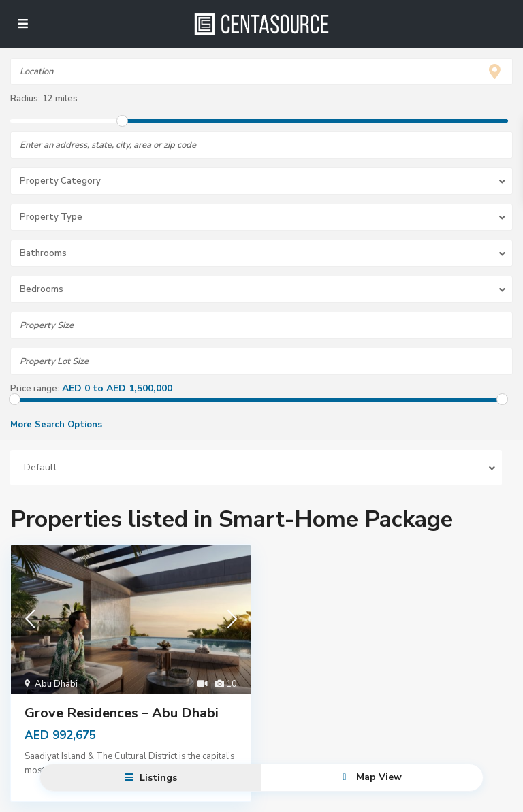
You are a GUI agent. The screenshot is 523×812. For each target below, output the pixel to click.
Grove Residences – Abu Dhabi (122, 713)
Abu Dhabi (56, 684)
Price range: (35, 389)
